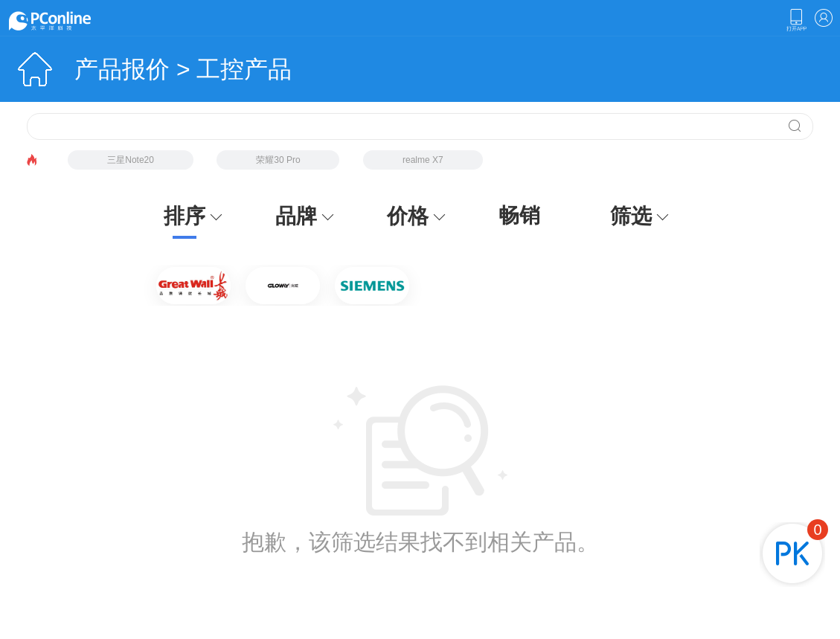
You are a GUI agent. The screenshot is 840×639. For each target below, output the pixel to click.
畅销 (519, 215)
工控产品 (244, 69)
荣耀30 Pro (278, 160)
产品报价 (122, 69)
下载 (796, 20)
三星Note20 (131, 160)
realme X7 (423, 160)
